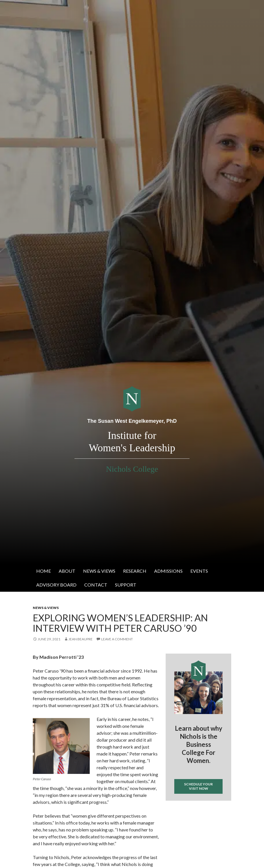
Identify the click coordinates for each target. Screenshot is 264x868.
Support (126, 585)
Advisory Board (56, 585)
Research (135, 571)
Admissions (168, 571)
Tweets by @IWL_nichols (188, 810)
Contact (96, 585)
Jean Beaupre (81, 639)
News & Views (99, 571)
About (67, 571)
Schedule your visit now (198, 786)
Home (44, 571)
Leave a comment (117, 639)
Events (199, 571)
